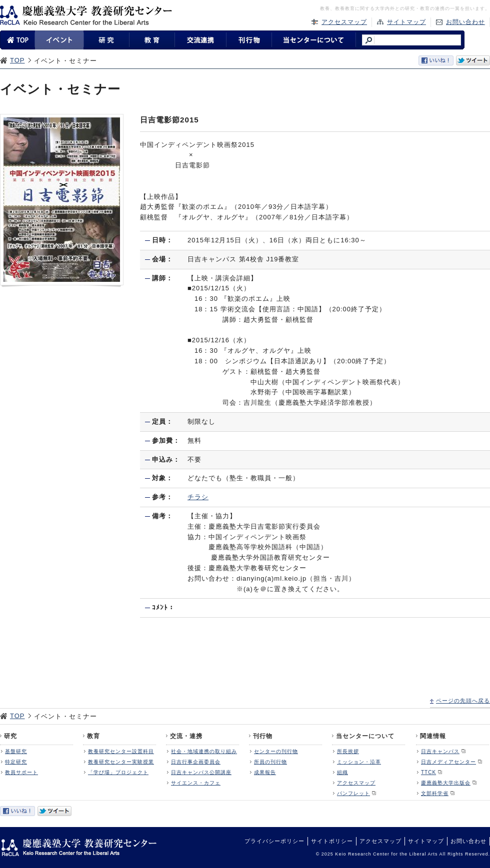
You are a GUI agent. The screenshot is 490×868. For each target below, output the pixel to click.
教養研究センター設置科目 (121, 751)
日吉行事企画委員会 (196, 762)
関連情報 (433, 736)
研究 (10, 736)
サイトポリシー (332, 841)
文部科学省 (435, 793)
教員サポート (21, 772)
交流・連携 (186, 736)
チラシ (198, 497)
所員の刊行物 (270, 762)
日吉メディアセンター (448, 762)
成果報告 (265, 772)
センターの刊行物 (276, 751)
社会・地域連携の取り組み (204, 751)
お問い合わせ (465, 22)
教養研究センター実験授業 (121, 762)
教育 (93, 736)
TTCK (428, 772)
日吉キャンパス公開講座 (201, 772)
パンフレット (353, 793)
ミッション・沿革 (359, 762)
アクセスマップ (344, 22)
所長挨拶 (348, 751)
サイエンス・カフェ (196, 783)
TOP (17, 60)
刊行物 (263, 736)
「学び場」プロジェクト (118, 772)
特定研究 (16, 762)
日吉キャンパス (440, 751)
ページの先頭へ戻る (463, 701)
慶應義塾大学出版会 (446, 783)
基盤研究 (16, 751)
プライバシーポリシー (274, 841)
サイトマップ (406, 22)
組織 (342, 772)
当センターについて (365, 736)
